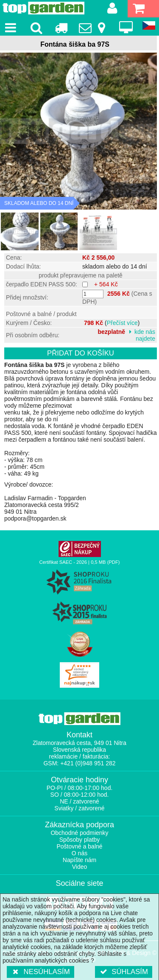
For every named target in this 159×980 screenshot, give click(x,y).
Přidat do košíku (81, 353)
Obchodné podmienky (79, 833)
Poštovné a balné (79, 846)
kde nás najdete (145, 335)
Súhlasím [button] (124, 972)
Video (80, 867)
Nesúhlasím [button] (40, 972)
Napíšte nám (79, 860)
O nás (79, 853)
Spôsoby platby (80, 840)
